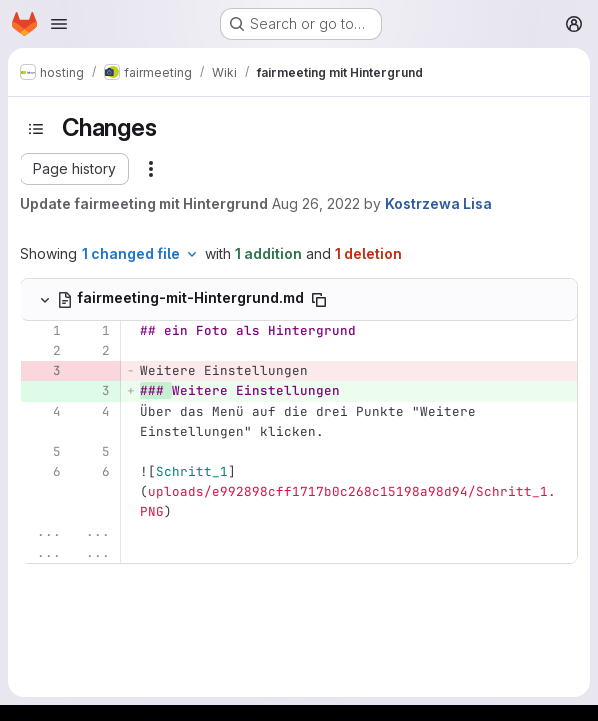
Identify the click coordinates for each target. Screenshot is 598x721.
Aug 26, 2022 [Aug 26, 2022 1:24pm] (316, 203)
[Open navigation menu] (59, 24)
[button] (74, 169)
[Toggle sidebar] (36, 129)
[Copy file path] (319, 300)
